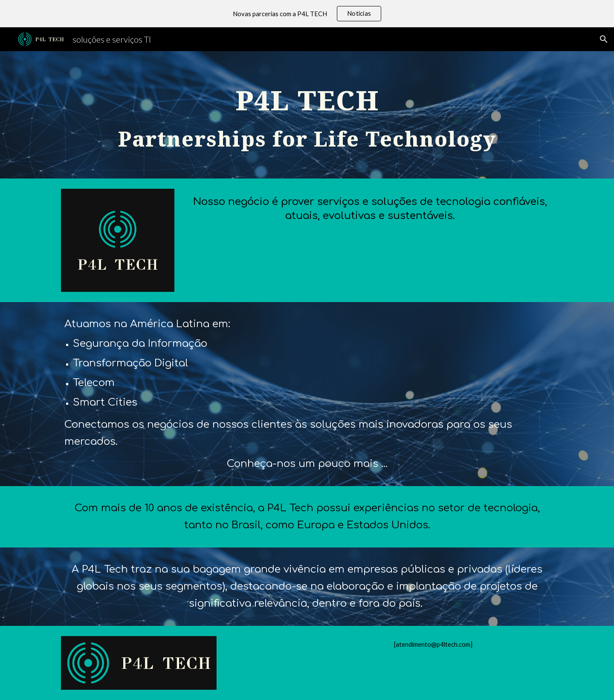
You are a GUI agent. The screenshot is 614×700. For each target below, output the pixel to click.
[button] (604, 39)
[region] (307, 14)
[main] (307, 115)
